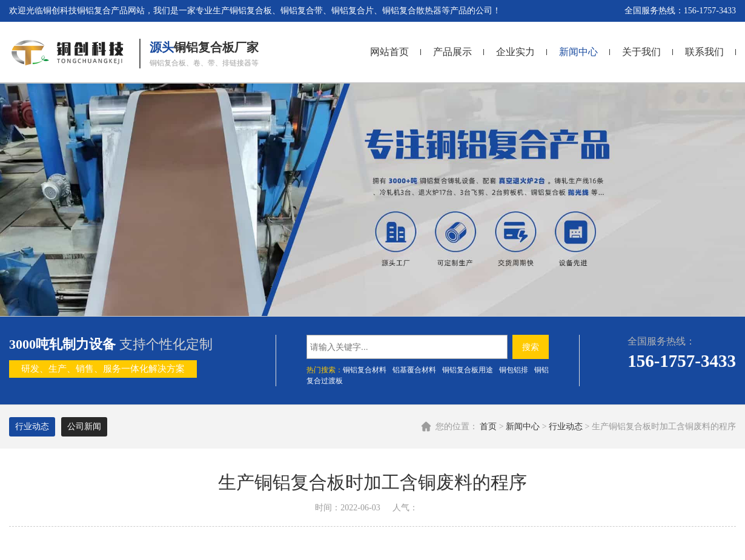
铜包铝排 (514, 370)
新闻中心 (578, 52)
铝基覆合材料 (414, 370)
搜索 (531, 347)
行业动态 (566, 427)
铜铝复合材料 (365, 370)
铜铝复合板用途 (468, 370)
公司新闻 (84, 427)
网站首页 (389, 52)
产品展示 (452, 52)
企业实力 (515, 52)
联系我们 (704, 52)
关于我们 (641, 52)
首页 (488, 427)
